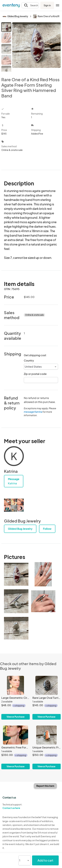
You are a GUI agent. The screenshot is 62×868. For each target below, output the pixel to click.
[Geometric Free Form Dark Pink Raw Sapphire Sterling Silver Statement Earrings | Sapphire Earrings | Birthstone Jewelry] (16, 747)
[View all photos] (36, 47)
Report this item (45, 786)
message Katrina (33, 412)
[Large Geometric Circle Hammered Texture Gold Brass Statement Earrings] (16, 698)
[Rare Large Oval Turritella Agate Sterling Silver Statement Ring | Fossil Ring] (47, 698)
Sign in (47, 5)
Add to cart (45, 860)
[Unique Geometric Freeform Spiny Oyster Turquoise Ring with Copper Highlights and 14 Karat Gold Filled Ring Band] (47, 747)
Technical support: (16, 806)
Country (29, 360)
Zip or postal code (35, 374)
